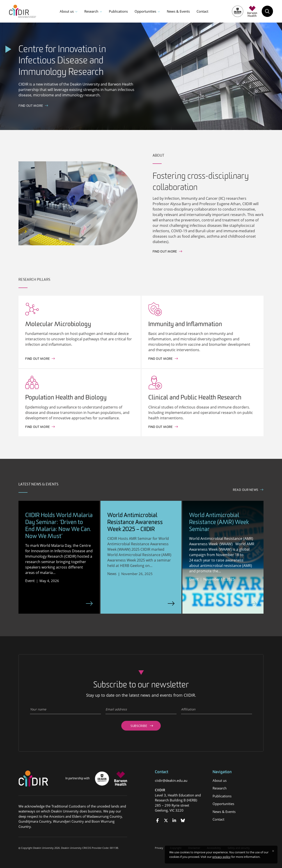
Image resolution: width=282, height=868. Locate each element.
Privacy (159, 848)
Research (91, 11)
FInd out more (31, 106)
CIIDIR (160, 790)
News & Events (178, 11)
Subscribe (139, 726)
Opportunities (145, 11)
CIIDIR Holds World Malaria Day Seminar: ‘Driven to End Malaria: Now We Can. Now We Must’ (59, 526)
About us (67, 11)
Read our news (246, 490)
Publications (118, 11)
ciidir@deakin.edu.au (171, 780)
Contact (202, 11)
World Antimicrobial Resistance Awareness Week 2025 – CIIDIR (135, 523)
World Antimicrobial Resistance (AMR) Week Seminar (219, 523)
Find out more (165, 252)
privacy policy (221, 857)
